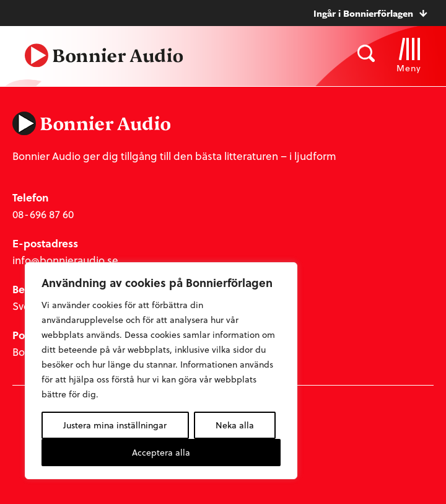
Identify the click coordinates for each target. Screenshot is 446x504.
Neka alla (235, 425)
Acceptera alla (161, 452)
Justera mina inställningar (115, 425)
